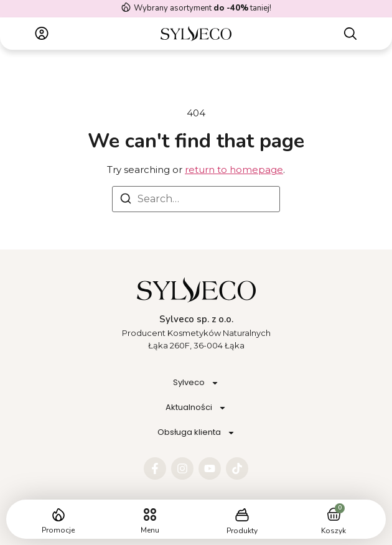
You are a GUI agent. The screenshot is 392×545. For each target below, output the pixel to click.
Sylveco (196, 383)
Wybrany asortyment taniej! (203, 8)
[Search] (126, 201)
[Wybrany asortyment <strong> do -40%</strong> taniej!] (126, 7)
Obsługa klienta (196, 433)
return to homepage (234, 170)
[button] (150, 515)
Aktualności (196, 408)
